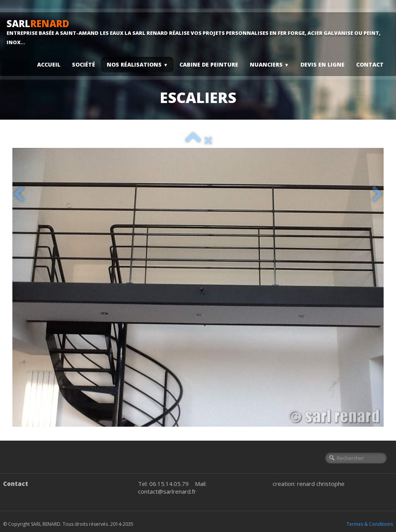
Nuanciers (269, 64)
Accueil (49, 64)
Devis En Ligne (323, 64)
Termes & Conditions (370, 524)
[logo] (198, 32)
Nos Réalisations (137, 64)
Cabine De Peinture (209, 64)
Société (84, 64)
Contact (370, 64)
